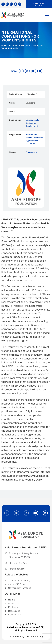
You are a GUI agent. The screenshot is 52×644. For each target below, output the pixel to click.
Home (4, 46)
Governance (31, 152)
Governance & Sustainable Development (32, 123)
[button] (21, 71)
